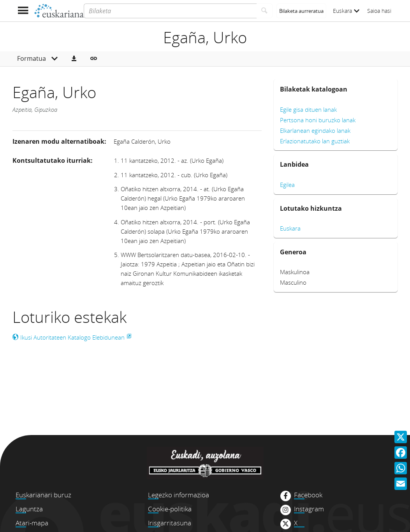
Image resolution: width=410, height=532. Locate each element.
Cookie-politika (170, 509)
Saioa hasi (379, 11)
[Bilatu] (265, 11)
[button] (74, 59)
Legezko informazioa (179, 495)
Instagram (309, 509)
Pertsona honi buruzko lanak (318, 120)
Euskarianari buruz (43, 495)
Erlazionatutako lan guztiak (315, 141)
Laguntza (29, 509)
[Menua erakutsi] (23, 11)
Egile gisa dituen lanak (308, 109)
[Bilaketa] (170, 11)
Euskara (346, 11)
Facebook (308, 495)
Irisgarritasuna (170, 523)
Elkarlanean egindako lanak (315, 130)
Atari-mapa (32, 523)
